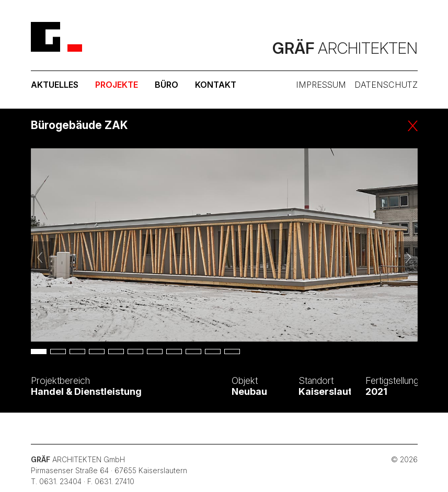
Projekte (117, 85)
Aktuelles (55, 85)
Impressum (321, 85)
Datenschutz (386, 85)
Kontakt (216, 85)
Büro (166, 85)
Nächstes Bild (408, 257)
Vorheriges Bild (41, 257)
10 (213, 352)
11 (232, 352)
